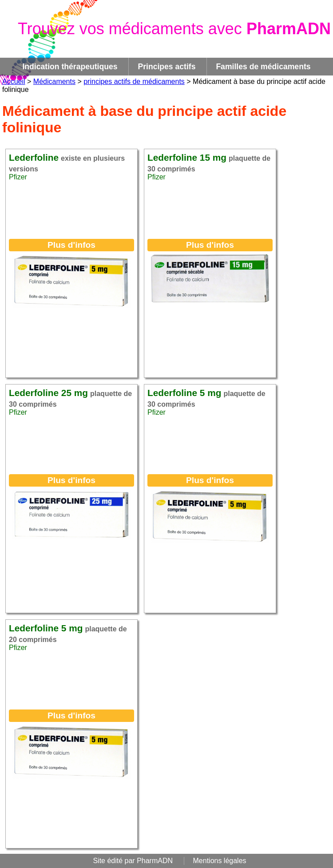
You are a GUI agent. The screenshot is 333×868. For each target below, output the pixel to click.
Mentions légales (220, 861)
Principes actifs (166, 67)
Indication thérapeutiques (70, 67)
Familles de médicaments (263, 67)
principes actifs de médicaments (134, 81)
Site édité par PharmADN (133, 861)
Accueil (14, 81)
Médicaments (54, 81)
